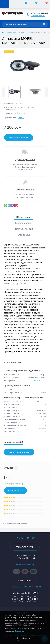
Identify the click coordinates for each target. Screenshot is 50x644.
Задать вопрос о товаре (19, 452)
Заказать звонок (38, 16)
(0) (12, 113)
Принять (26, 638)
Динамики (22, 32)
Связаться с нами (25, 547)
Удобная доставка (25, 160)
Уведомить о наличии (19, 138)
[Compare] (25, 4)
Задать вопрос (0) (24, 229)
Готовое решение (25, 190)
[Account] (14, 4)
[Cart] (45, 4)
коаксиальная (40, 380)
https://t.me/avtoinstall (28, 599)
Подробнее (19, 631)
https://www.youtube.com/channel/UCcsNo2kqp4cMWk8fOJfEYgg (22, 599)
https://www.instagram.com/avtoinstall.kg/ (15, 599)
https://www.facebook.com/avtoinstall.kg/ (35, 599)
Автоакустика (11, 32)
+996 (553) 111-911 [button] (39, 13)
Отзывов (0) (24, 235)
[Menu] (5, 4)
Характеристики (24, 223)
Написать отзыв (15, 490)
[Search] (44, 24)
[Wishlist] (35, 4)
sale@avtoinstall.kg (25, 564)
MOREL (21, 118)
